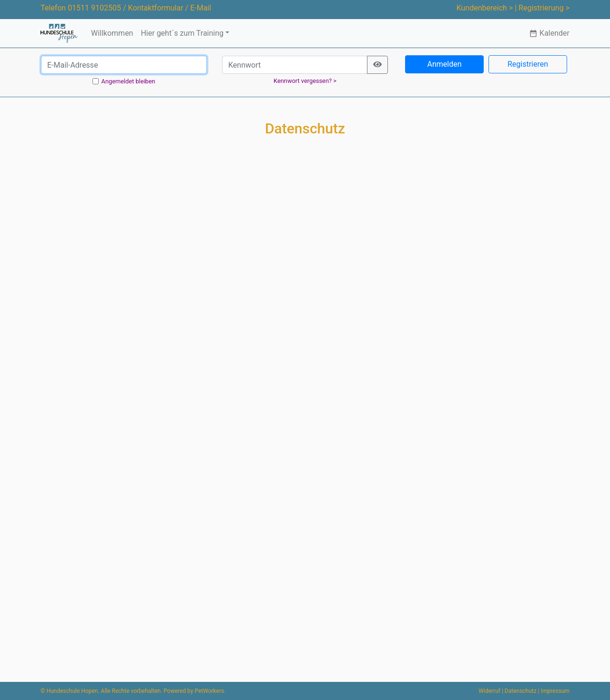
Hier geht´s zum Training (182, 33)
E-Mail (201, 8)
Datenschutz (521, 691)
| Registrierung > (542, 8)
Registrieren (528, 64)
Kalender (549, 33)
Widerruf (489, 691)
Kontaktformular (156, 8)
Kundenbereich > (485, 8)
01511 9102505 (94, 8)
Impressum (555, 691)
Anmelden (444, 64)
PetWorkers (209, 691)
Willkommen (112, 33)
